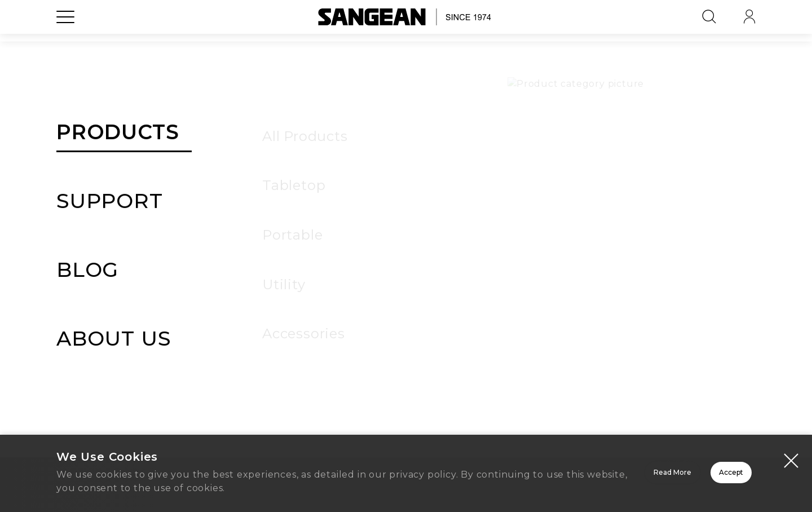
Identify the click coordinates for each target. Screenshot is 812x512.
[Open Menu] (65, 42)
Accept (691, 475)
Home (406, 372)
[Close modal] (791, 462)
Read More (530, 475)
